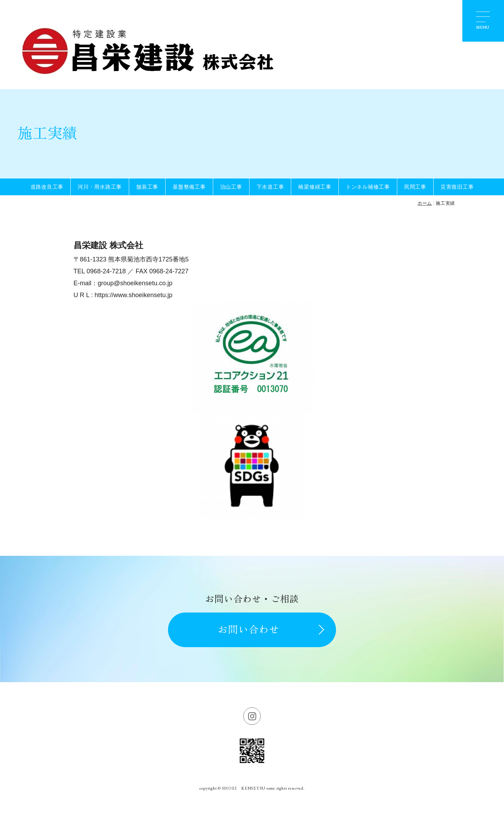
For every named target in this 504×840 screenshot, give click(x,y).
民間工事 (415, 187)
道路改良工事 (47, 187)
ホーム (425, 203)
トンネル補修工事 (368, 187)
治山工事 (231, 187)
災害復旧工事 (457, 187)
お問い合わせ (248, 630)
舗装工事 (147, 187)
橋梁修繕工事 (315, 187)
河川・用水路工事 (100, 187)
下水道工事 (270, 187)
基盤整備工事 (189, 187)
